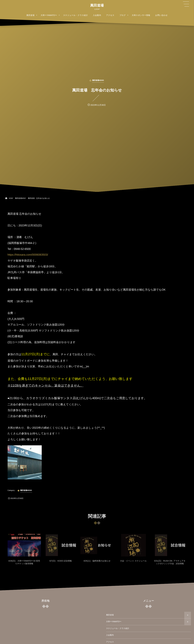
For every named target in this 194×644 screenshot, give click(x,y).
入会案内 (110, 635)
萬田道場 (97, 5)
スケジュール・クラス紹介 (118, 628)
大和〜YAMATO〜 (114, 622)
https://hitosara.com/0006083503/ (28, 255)
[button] (186, 4)
